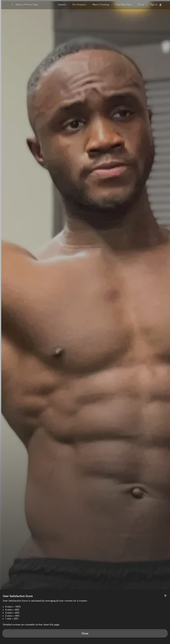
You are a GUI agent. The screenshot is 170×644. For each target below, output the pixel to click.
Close (85, 633)
